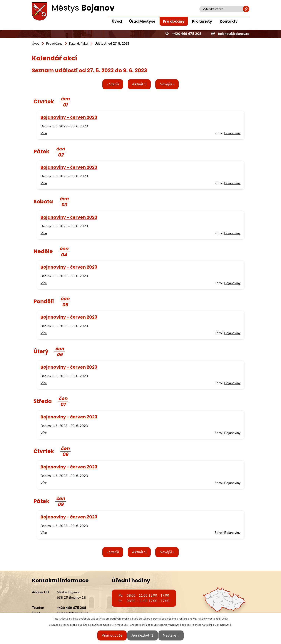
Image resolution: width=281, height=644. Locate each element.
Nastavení (174, 635)
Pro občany (174, 21)
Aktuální (139, 84)
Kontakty (229, 21)
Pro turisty (202, 21)
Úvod (117, 21)
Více (44, 133)
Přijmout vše (109, 635)
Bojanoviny (232, 133)
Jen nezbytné (143, 635)
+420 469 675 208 (71, 608)
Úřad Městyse (142, 21)
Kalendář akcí (78, 44)
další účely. (222, 619)
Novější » (170, 84)
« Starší (109, 84)
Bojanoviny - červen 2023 (69, 117)
